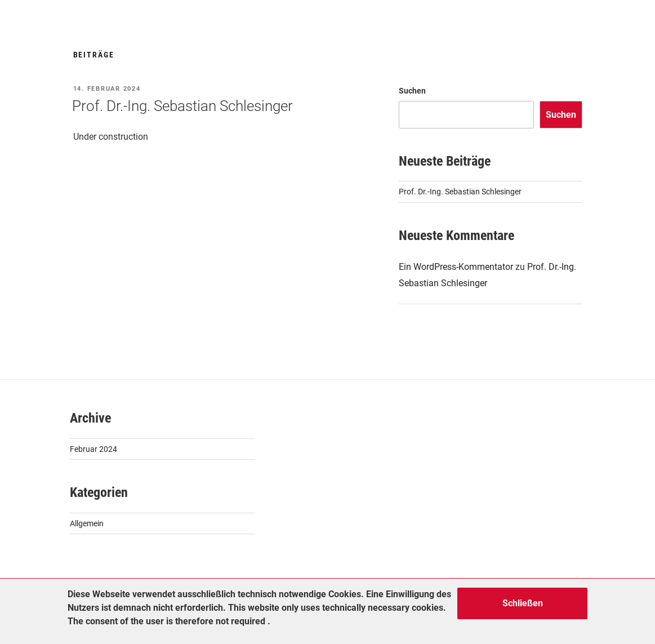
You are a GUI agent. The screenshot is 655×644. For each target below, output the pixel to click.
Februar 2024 (93, 449)
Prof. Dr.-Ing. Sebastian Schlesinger (182, 106)
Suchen (412, 91)
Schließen (523, 603)
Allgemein (87, 523)
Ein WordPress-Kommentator (456, 267)
